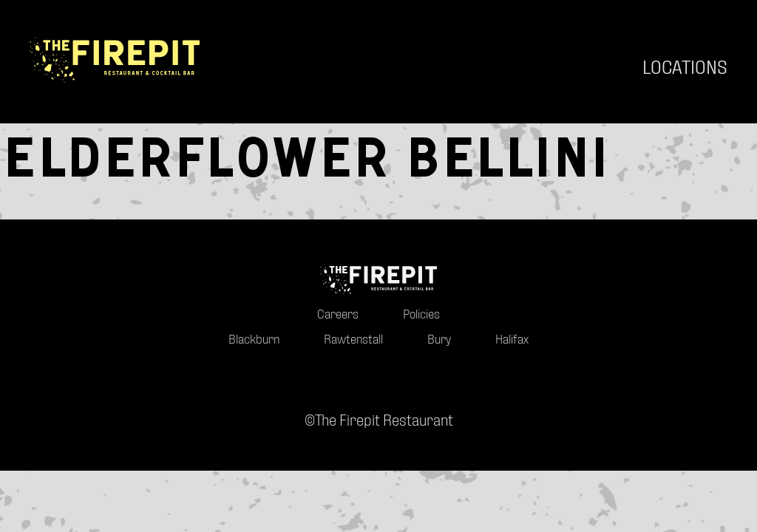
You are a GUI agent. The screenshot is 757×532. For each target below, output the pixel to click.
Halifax (512, 358)
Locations (685, 67)
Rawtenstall (353, 358)
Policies (421, 332)
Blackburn (254, 358)
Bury (439, 358)
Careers (338, 332)
